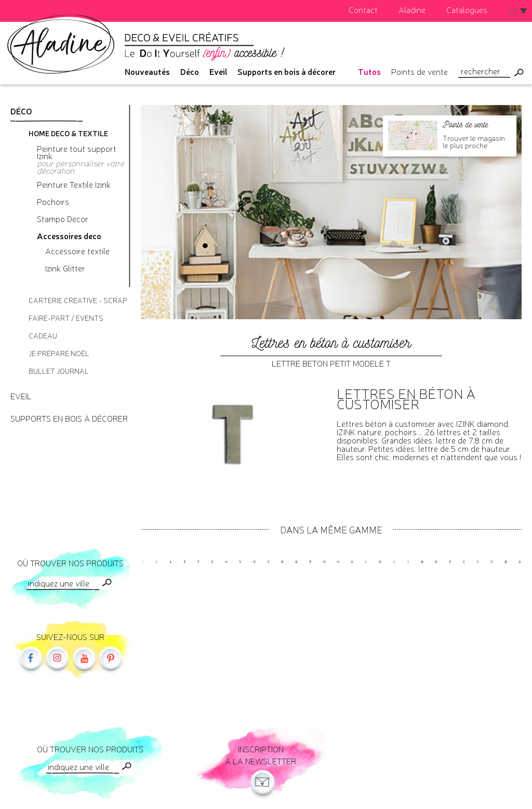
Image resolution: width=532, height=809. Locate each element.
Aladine (412, 9)
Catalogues (467, 9)
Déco (190, 71)
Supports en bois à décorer (287, 71)
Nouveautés (147, 71)
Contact (363, 9)
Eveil (218, 71)
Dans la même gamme (331, 529)
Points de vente (420, 71)
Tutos (369, 71)
